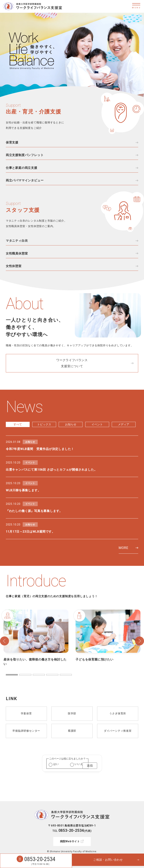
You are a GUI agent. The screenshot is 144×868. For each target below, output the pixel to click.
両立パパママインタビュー (25, 183)
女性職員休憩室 (17, 258)
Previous (4, 656)
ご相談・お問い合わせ (108, 861)
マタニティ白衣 (17, 244)
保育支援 (12, 142)
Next (139, 656)
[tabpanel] (36, 653)
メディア (124, 431)
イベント (97, 431)
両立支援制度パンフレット (25, 156)
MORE (123, 563)
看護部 (72, 746)
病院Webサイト (70, 833)
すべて (18, 431)
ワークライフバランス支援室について (72, 369)
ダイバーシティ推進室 (118, 746)
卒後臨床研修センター (26, 746)
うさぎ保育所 (118, 729)
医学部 (72, 729)
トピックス (44, 431)
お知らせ (71, 431)
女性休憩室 (14, 271)
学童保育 (26, 729)
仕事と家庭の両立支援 (22, 169)
